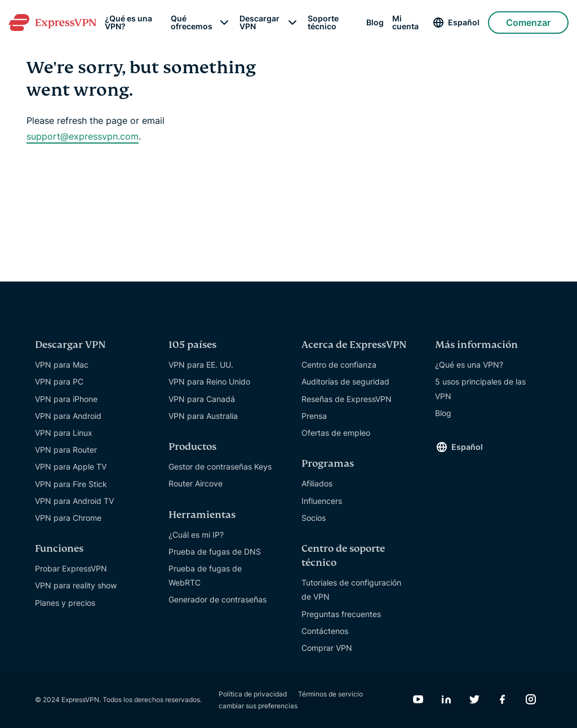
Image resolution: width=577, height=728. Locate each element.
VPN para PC (59, 381)
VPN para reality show (76, 585)
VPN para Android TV (74, 501)
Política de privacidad (253, 694)
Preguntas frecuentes (341, 614)
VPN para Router (66, 450)
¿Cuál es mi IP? (196, 535)
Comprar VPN (327, 648)
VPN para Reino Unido (209, 381)
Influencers (322, 501)
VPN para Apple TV (71, 466)
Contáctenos (325, 631)
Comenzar (528, 23)
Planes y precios (65, 603)
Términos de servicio (330, 694)
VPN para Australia (203, 416)
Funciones (59, 549)
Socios (314, 518)
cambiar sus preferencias (258, 706)
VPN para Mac (62, 365)
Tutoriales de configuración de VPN (351, 589)
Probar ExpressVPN (71, 568)
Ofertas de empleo (336, 433)
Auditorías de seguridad (345, 381)
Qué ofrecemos (192, 23)
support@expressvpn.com (83, 136)
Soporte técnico (323, 23)
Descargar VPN (259, 23)
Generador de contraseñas (218, 599)
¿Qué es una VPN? (128, 23)
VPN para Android (68, 416)
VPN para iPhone (66, 399)
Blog (375, 23)
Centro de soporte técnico (343, 556)
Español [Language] (464, 22)
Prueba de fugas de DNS (215, 551)
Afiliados (317, 483)
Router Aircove (196, 483)
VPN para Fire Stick (71, 484)
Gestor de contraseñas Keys (220, 466)
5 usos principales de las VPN (480, 388)
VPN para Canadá (202, 399)
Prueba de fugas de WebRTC (205, 575)
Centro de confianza (339, 365)
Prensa (314, 416)
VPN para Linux (64, 433)
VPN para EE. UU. (201, 365)
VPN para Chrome (68, 518)
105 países (192, 345)
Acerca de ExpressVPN (354, 345)
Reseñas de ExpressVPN (347, 399)
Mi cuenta (405, 23)
